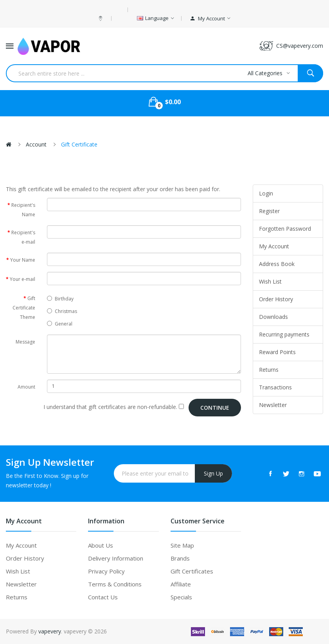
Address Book (277, 264)
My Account (274, 246)
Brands (180, 558)
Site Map (182, 545)
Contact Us (103, 597)
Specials (181, 597)
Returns (269, 370)
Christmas (62, 311)
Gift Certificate (79, 144)
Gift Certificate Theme (24, 308)
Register (269, 211)
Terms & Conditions (115, 584)
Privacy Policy (106, 571)
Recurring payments (284, 334)
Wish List (270, 281)
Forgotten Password (285, 229)
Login (266, 193)
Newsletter (273, 405)
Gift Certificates (192, 571)
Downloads (273, 317)
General (60, 324)
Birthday (60, 299)
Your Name (23, 260)
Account (36, 144)
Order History (276, 299)
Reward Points (277, 352)
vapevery (50, 631)
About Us (101, 545)
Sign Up (213, 473)
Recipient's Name (23, 210)
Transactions (275, 387)
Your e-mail (22, 279)
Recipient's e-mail (23, 237)
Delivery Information (116, 558)
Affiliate (181, 584)
